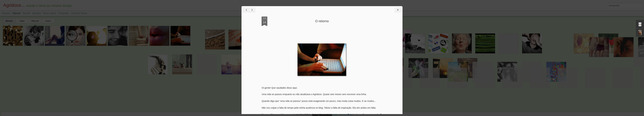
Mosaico (37, 13)
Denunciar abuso (346, 114)
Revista (26, 13)
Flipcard (16, 13)
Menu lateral (50, 13)
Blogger (335, 114)
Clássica (6, 13)
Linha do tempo (79, 13)
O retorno (322, 21)
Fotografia (64, 13)
